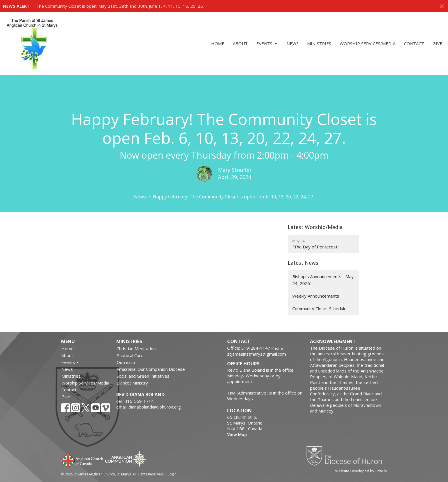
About (240, 43)
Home (218, 43)
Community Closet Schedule (319, 308)
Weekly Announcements (316, 296)
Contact (414, 43)
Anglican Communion (126, 459)
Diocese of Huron (346, 456)
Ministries (319, 43)
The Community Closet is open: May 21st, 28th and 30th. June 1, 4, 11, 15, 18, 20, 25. (120, 6)
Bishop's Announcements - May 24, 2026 (323, 280)
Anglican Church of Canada (82, 460)
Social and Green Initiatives (143, 376)
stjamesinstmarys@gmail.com (257, 354)
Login (172, 474)
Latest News (303, 263)
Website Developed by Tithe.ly (361, 471)
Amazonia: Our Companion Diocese (151, 369)
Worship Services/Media (368, 43)
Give (437, 43)
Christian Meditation (136, 348)
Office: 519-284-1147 (249, 348)
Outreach (126, 362)
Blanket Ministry (132, 383)
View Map (237, 434)
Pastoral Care (130, 355)
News (293, 43)
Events (267, 44)
